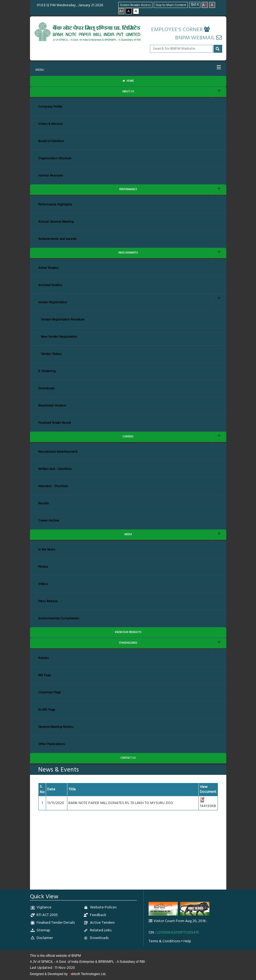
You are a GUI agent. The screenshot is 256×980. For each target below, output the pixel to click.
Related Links (101, 930)
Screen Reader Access (135, 5)
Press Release (48, 601)
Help (187, 941)
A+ (121, 11)
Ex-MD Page (47, 710)
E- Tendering (47, 371)
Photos (43, 567)
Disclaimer (45, 938)
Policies (43, 658)
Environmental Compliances (59, 619)
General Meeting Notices (56, 727)
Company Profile (50, 107)
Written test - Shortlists (55, 469)
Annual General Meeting (56, 222)
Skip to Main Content (171, 5)
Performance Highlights (55, 205)
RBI (142, 962)
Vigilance (44, 907)
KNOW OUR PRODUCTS (128, 632)
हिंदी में (195, 5)
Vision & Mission (50, 124)
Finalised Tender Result (55, 423)
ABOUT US (128, 92)
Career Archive (49, 521)
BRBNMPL (106, 962)
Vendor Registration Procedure (63, 320)
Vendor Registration (53, 302)
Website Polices (103, 907)
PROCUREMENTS (128, 253)
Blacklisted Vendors (52, 406)
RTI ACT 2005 (47, 915)
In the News (47, 550)
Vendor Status (51, 354)
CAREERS (128, 437)
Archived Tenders (50, 285)
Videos (43, 584)
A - (205, 5)
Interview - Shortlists (53, 486)
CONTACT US (128, 758)
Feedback (98, 915)
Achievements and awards (57, 239)
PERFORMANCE (128, 189)
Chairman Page (49, 693)
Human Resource (51, 176)
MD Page (45, 675)
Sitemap (43, 930)
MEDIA (128, 535)
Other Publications (52, 744)
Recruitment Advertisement (58, 452)
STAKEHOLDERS (128, 643)
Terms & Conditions (164, 941)
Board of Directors (51, 141)
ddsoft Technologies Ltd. (88, 974)
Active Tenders (48, 268)
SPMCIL (47, 962)
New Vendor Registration (59, 337)
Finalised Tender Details (56, 923)
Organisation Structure (55, 158)
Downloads (46, 389)
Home (128, 81)
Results (43, 504)
